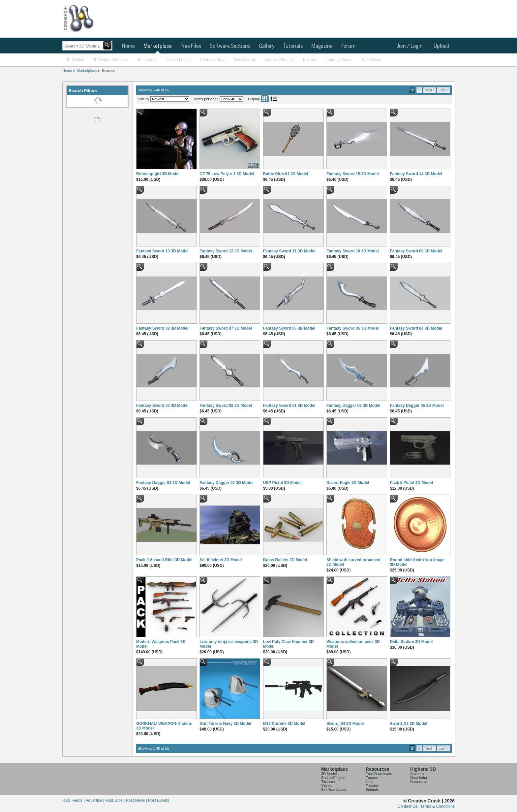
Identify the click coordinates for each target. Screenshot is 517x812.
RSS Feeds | (74, 800)
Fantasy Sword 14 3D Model (416, 174)
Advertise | (95, 800)
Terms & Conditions (438, 806)
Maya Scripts (245, 60)
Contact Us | (409, 806)
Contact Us (419, 782)
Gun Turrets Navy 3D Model (225, 724)
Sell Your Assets (334, 790)
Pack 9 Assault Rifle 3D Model (164, 560)
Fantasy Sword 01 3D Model (289, 406)
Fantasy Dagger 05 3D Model (417, 406)
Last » (443, 90)
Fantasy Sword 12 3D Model (226, 251)
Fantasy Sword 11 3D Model (289, 251)
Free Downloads (379, 774)
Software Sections (230, 46)
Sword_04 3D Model (345, 724)
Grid (265, 99)
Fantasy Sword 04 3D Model (416, 328)
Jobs (369, 782)
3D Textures (147, 60)
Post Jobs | (115, 800)
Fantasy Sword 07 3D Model (226, 328)
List (274, 99)
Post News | (137, 800)
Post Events (159, 800)
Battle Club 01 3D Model (286, 174)
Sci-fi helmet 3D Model (221, 560)
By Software (371, 60)
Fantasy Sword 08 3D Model (162, 328)
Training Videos (339, 60)
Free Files (191, 46)
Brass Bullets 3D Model (285, 560)
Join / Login (410, 46)
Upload (441, 46)
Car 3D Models (179, 60)
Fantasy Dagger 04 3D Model (163, 483)
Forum (348, 46)
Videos (327, 786)
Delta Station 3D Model (411, 642)
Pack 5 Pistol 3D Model (411, 483)
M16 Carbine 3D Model (284, 724)
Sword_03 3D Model (408, 724)
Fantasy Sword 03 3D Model (162, 406)
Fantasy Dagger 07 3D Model (226, 483)
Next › (429, 90)
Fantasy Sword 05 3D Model (353, 328)
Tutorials (293, 46)
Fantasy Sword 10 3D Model (353, 251)
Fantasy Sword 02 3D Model (226, 406)
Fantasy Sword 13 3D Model (162, 251)
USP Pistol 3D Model (282, 483)
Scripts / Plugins (279, 60)
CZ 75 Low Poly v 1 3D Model (227, 174)
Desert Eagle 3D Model (348, 483)
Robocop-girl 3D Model (158, 174)
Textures (310, 60)
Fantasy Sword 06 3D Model (289, 328)
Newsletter (419, 778)
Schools (372, 790)
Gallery (267, 46)
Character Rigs (213, 60)
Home (128, 46)
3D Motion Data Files (110, 60)
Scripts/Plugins (333, 778)
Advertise (418, 774)
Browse (108, 71)
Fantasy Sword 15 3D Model (353, 174)
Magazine (322, 46)
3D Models (75, 60)
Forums (372, 778)
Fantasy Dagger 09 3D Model (353, 406)
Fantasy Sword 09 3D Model (416, 251)
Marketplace (158, 46)
